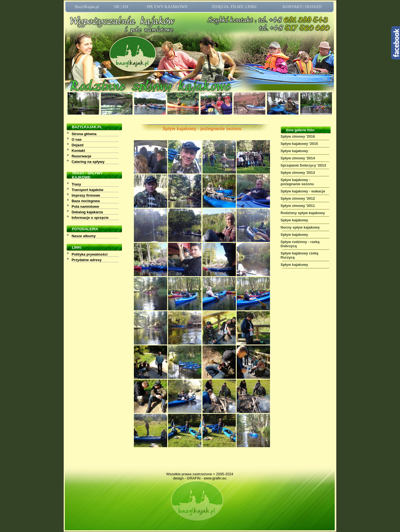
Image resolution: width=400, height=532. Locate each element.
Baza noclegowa (86, 201)
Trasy (76, 184)
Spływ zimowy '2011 (298, 206)
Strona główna (84, 134)
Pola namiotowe (85, 206)
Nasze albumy (84, 236)
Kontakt (78, 151)
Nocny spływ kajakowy (300, 227)
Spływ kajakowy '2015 (299, 144)
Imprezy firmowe (86, 195)
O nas (77, 139)
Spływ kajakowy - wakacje (303, 191)
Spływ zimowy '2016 (298, 136)
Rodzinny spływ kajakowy (303, 213)
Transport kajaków (87, 190)
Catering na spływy (88, 162)
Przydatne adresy (87, 260)
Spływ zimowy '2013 (298, 173)
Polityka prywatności (90, 254)
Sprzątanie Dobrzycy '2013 (303, 165)
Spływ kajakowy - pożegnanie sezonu (297, 182)
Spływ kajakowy (294, 151)
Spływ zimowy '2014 (298, 158)
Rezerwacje (82, 156)
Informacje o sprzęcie (90, 218)
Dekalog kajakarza (87, 212)
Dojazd (78, 145)
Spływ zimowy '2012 (298, 198)
